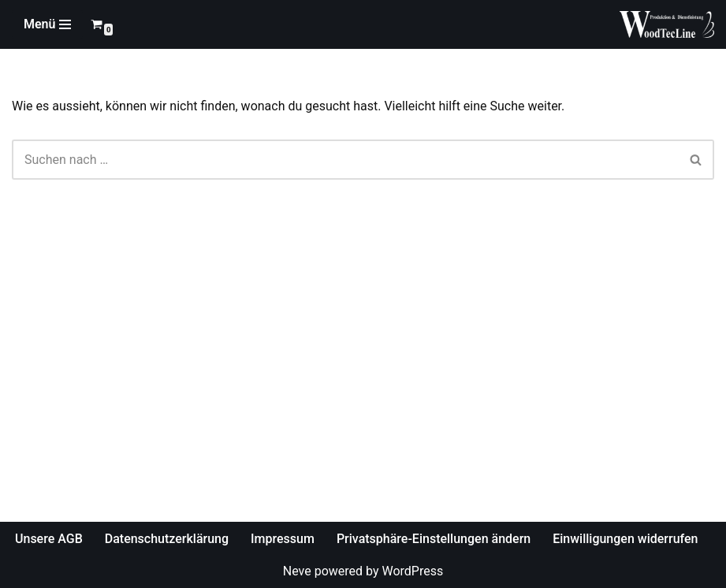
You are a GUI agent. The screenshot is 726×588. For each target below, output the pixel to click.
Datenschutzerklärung (167, 539)
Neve (297, 571)
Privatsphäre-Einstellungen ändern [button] (434, 539)
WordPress (412, 571)
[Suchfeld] (345, 160)
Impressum (283, 539)
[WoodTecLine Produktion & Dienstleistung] (667, 24)
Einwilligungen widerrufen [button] (625, 539)
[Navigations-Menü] (47, 24)
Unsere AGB (49, 539)
